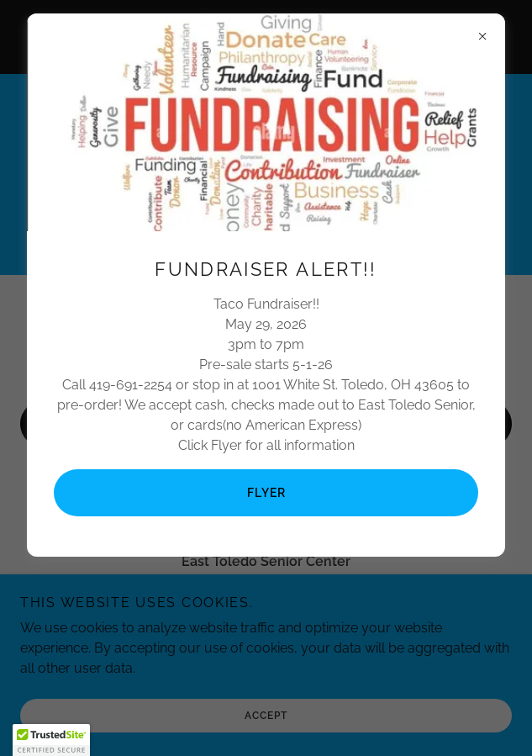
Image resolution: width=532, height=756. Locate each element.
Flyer (266, 493)
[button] (51, 740)
